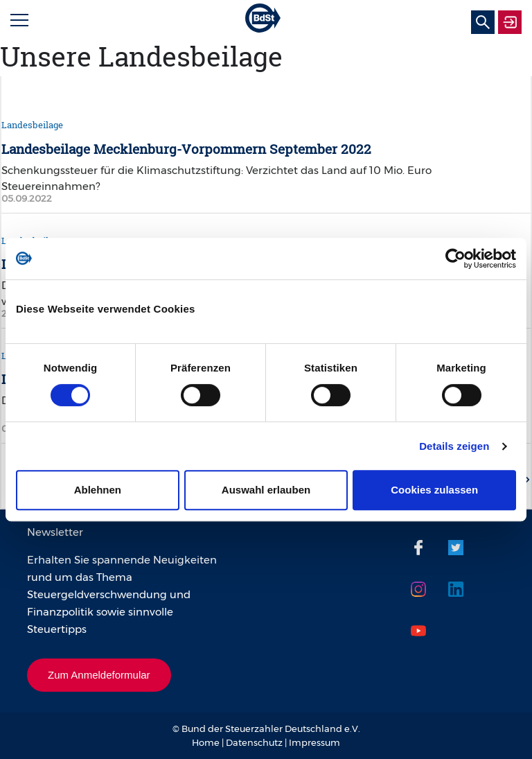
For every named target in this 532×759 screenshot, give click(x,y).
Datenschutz (254, 742)
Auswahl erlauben (266, 490)
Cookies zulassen (434, 490)
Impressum (314, 742)
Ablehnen (98, 490)
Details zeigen (454, 446)
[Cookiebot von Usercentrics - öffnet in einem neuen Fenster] (455, 259)
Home (206, 742)
